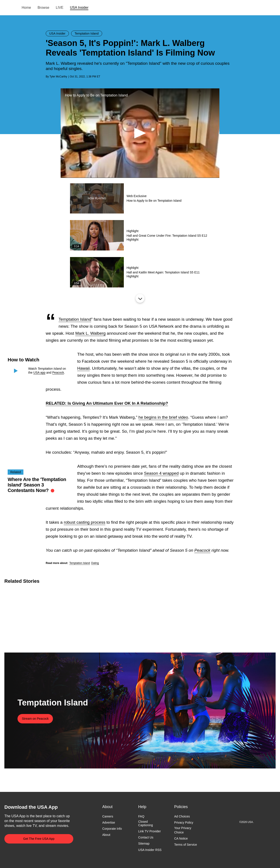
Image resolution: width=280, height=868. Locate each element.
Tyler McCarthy (58, 77)
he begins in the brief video (163, 417)
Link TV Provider (150, 831)
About (106, 835)
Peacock (58, 373)
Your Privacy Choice (183, 830)
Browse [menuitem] (43, 8)
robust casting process (84, 522)
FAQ (141, 816)
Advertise (108, 822)
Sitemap (144, 844)
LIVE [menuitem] (60, 8)
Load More (140, 298)
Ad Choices (182, 816)
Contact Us (146, 838)
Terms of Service (185, 845)
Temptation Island (75, 319)
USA (10, 8)
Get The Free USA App (39, 839)
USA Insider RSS (150, 850)
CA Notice (181, 838)
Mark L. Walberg (90, 333)
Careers (108, 816)
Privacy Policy (184, 822)
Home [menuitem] (26, 8)
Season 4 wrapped (161, 473)
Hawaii (83, 368)
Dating (95, 563)
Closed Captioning (146, 823)
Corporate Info (112, 829)
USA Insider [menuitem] (79, 8)
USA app (39, 373)
